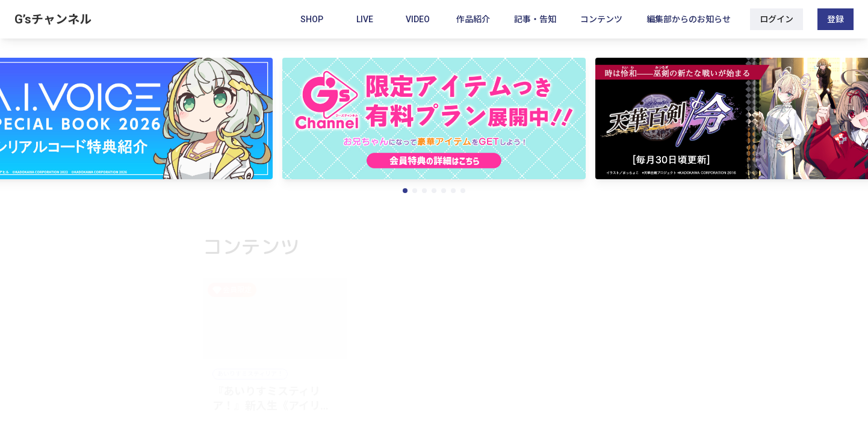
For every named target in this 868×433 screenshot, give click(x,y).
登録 (835, 19)
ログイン (777, 19)
